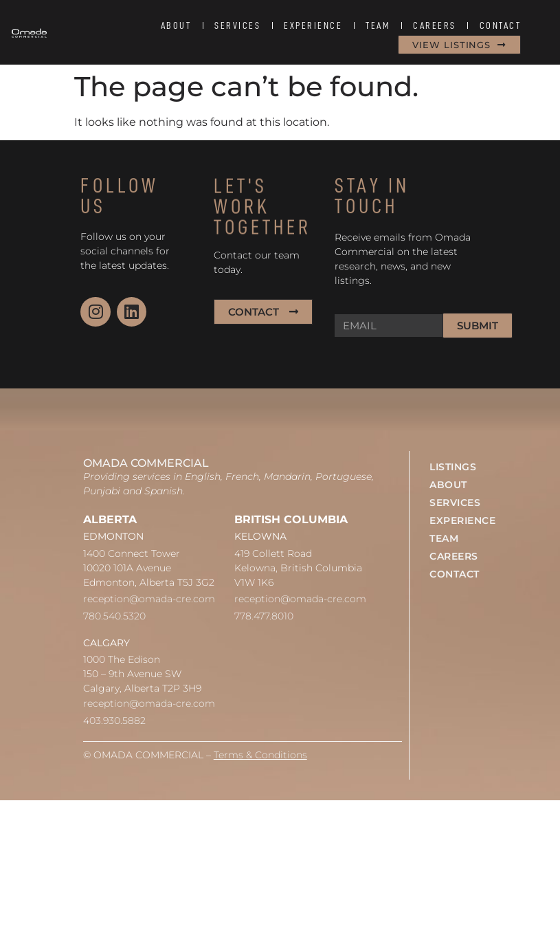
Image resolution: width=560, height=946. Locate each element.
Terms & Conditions (260, 755)
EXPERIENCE (313, 25)
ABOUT (176, 25)
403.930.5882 (114, 720)
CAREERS (435, 25)
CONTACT (501, 25)
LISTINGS (453, 467)
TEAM (378, 25)
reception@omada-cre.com (149, 599)
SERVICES (237, 25)
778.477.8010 (264, 616)
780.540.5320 (114, 616)
